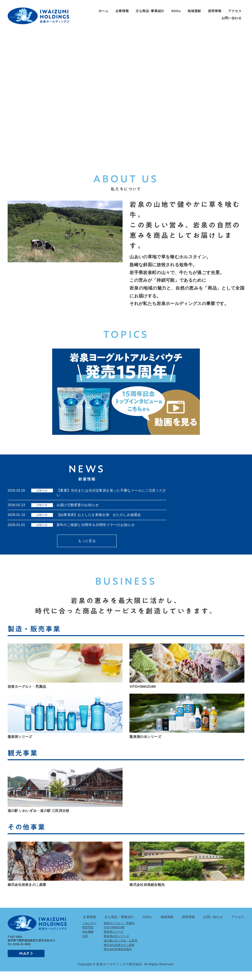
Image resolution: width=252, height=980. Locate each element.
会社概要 (88, 940)
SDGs (176, 11)
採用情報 (215, 11)
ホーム (103, 11)
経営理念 (88, 936)
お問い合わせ (232, 18)
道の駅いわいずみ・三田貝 (121, 949)
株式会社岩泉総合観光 (118, 958)
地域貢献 (194, 11)
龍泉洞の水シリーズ (116, 945)
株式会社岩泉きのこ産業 (119, 953)
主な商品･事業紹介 (150, 11)
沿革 (85, 945)
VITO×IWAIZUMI (114, 936)
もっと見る (87, 545)
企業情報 (122, 11)
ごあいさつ (89, 932)
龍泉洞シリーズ (114, 940)
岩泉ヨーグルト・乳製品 (119, 932)
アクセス (235, 11)
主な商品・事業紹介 (119, 926)
